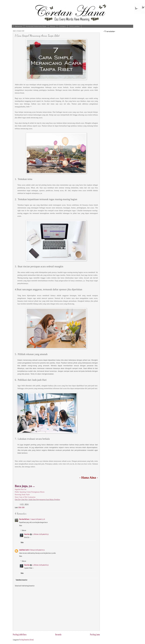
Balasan (24, 531)
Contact (62, 26)
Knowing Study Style (22, 494)
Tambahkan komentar (21, 580)
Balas (21, 526)
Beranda (19, 26)
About (53, 26)
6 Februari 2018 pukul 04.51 (37, 550)
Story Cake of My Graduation (25, 497)
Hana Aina (27, 534)
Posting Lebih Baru (20, 635)
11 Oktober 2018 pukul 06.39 (40, 534)
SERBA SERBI (21, 508)
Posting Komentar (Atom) (26, 640)
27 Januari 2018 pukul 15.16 (37, 519)
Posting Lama (95, 635)
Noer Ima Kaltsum (24, 519)
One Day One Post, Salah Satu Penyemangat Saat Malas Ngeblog (37, 499)
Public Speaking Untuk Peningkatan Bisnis (30, 492)
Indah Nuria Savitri (24, 550)
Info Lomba (74, 26)
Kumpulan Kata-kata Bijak (36, 26)
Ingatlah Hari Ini (21, 489)
